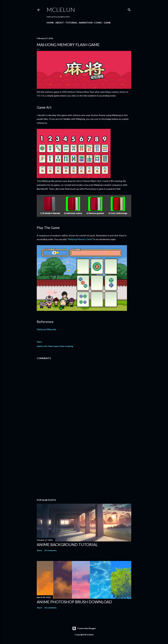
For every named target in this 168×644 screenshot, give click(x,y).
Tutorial (71, 23)
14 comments (50, 608)
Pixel (62, 346)
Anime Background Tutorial (67, 544)
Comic (98, 23)
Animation (86, 23)
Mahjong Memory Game (80, 239)
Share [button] (39, 342)
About (60, 23)
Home (50, 23)
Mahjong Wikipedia (46, 329)
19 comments (50, 550)
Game (107, 23)
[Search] (129, 9)
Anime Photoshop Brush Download (74, 602)
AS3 (45, 346)
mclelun (61, 10)
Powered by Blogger (84, 628)
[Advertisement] (84, 467)
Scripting (69, 346)
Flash (50, 346)
